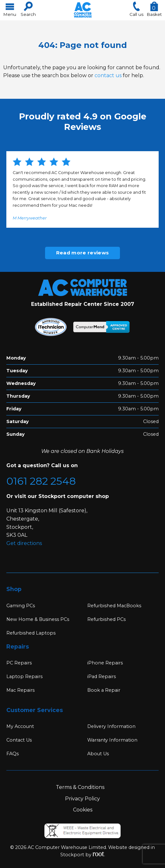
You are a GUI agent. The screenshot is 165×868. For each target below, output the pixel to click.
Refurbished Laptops (31, 633)
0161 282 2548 (41, 481)
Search (28, 9)
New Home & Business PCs (38, 619)
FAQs (13, 754)
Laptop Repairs (24, 676)
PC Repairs (19, 663)
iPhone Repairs (105, 663)
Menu (10, 9)
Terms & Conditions (80, 787)
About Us (98, 754)
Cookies (83, 810)
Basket (154, 9)
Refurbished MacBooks (114, 606)
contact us (108, 75)
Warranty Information (112, 740)
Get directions (24, 543)
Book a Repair (104, 690)
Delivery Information (111, 726)
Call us (136, 9)
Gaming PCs (21, 606)
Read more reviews (82, 253)
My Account (20, 726)
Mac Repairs (20, 690)
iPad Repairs (102, 676)
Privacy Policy (82, 799)
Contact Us (19, 740)
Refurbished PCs (106, 619)
